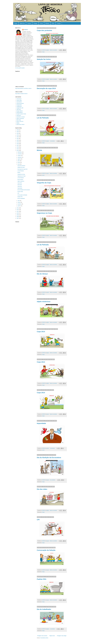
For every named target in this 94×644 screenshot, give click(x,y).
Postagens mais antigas (62, 636)
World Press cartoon (20, 124)
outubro (19, 156)
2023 (18, 135)
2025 (18, 132)
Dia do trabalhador (44, 609)
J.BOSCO (26, 30)
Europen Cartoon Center (21, 114)
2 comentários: (52, 141)
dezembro (20, 152)
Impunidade (41, 423)
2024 (18, 133)
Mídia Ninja (19, 120)
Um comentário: (53, 480)
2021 (18, 138)
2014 (18, 151)
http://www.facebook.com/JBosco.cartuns (23, 88)
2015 (18, 149)
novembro (20, 154)
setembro (20, 157)
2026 (18, 130)
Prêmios (47, 23)
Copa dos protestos (44, 30)
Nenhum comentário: (54, 50)
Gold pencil (19, 115)
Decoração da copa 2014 (46, 88)
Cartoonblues (19, 102)
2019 (18, 142)
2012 (18, 210)
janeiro (19, 206)
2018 (18, 144)
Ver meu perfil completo (20, 68)
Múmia (39, 150)
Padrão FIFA (42, 579)
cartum (43, 175)
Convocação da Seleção (46, 550)
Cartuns (29, 23)
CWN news (19, 109)
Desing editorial (19, 112)
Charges (35, 23)
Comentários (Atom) (44, 638)
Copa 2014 (41, 332)
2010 (18, 213)
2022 (18, 137)
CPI (38, 520)
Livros (41, 23)
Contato (59, 23)
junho (19, 162)
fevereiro (20, 204)
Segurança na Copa (44, 213)
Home (16, 23)
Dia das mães (42, 489)
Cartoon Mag (19, 100)
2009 (18, 215)
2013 (18, 208)
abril (19, 201)
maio (19, 164)
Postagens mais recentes (42, 636)
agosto (19, 159)
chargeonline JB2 (20, 108)
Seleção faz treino (44, 59)
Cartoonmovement (20, 103)
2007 (18, 218)
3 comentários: (52, 448)
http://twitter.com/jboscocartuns (21, 94)
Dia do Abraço (42, 274)
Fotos (53, 23)
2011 (18, 211)
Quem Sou (22, 23)
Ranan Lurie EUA (20, 121)
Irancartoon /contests (21, 117)
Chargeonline (19, 105)
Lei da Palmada (43, 118)
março (19, 202)
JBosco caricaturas (20, 118)
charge (43, 52)
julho (19, 161)
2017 (18, 145)
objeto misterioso (44, 302)
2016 (18, 147)
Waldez (18, 123)
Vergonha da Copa (44, 183)
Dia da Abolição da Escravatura (49, 458)
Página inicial (52, 636)
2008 (18, 217)
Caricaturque (19, 99)
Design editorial (19, 111)
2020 (18, 140)
